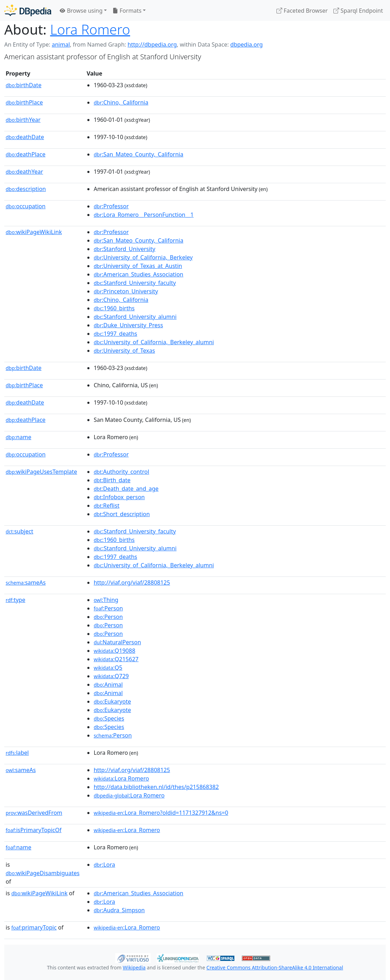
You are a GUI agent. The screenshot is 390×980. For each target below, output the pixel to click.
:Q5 (108, 668)
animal (61, 44)
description (26, 189)
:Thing (106, 600)
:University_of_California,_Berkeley (143, 257)
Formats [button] (127, 11)
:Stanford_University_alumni (135, 317)
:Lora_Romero (127, 830)
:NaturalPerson (117, 642)
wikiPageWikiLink (34, 232)
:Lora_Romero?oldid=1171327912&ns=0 (161, 813)
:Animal (108, 685)
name (18, 437)
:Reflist (107, 506)
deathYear (24, 172)
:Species (109, 718)
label (17, 753)
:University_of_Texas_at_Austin (138, 266)
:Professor (111, 206)
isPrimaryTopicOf (34, 830)
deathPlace (25, 154)
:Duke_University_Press (128, 325)
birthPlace (24, 102)
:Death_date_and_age (126, 489)
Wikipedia (134, 967)
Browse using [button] (81, 11)
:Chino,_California (121, 102)
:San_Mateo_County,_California (139, 154)
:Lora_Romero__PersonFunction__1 (144, 215)
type (16, 600)
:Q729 (111, 676)
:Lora (104, 865)
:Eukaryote (112, 701)
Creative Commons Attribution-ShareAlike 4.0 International (275, 967)
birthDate (24, 85)
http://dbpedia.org (152, 44)
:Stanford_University (124, 249)
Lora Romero (90, 29)
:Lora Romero (121, 778)
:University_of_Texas (124, 351)
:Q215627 (116, 659)
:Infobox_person (119, 497)
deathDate (25, 137)
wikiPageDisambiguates (43, 873)
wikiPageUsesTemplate (41, 472)
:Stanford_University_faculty (135, 283)
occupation (26, 206)
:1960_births (114, 308)
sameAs (26, 582)
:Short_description (122, 514)
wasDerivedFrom (34, 813)
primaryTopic (34, 927)
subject (19, 531)
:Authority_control (121, 472)
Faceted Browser (302, 11)
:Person (108, 608)
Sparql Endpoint (358, 11)
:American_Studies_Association (139, 274)
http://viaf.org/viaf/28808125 (132, 582)
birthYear (23, 120)
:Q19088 (115, 651)
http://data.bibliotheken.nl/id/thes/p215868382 (156, 787)
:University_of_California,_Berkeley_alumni (154, 342)
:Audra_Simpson (119, 910)
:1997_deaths (115, 334)
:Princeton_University (126, 291)
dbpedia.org (246, 44)
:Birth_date (112, 480)
